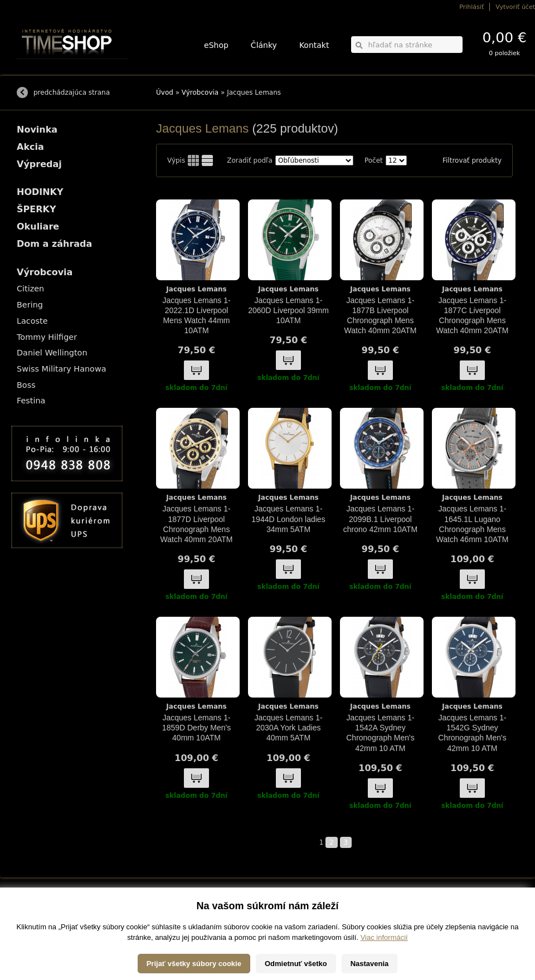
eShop (216, 45)
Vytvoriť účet (515, 7)
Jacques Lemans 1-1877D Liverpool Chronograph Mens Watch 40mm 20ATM (197, 524)
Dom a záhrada (54, 244)
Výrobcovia (200, 92)
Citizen (30, 289)
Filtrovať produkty (472, 160)
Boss (26, 385)
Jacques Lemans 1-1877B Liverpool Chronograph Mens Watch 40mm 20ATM (381, 316)
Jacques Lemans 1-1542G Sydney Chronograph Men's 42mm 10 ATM (472, 733)
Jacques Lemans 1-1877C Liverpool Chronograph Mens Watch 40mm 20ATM (473, 316)
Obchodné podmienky (44, 923)
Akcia (30, 147)
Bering (30, 305)
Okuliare (38, 226)
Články (264, 45)
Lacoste (32, 321)
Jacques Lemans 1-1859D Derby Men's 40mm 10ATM (196, 728)
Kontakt (314, 45)
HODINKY (40, 192)
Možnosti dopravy (38, 907)
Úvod (165, 92)
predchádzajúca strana (72, 92)
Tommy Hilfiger (47, 337)
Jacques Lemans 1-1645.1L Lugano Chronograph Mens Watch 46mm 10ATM (473, 524)
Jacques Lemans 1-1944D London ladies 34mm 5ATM (288, 519)
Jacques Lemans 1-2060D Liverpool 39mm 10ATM (288, 310)
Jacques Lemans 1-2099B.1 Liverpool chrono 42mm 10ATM (381, 519)
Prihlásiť (471, 7)
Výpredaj (39, 164)
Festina (31, 401)
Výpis (176, 160)
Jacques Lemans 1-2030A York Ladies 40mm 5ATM (288, 728)
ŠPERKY (36, 209)
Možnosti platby (36, 915)
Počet (374, 160)
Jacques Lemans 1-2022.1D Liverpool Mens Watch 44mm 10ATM (196, 316)
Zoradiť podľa (250, 160)
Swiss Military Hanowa (62, 369)
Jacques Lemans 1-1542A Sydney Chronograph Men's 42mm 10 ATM (380, 733)
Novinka (37, 130)
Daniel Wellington (52, 353)
